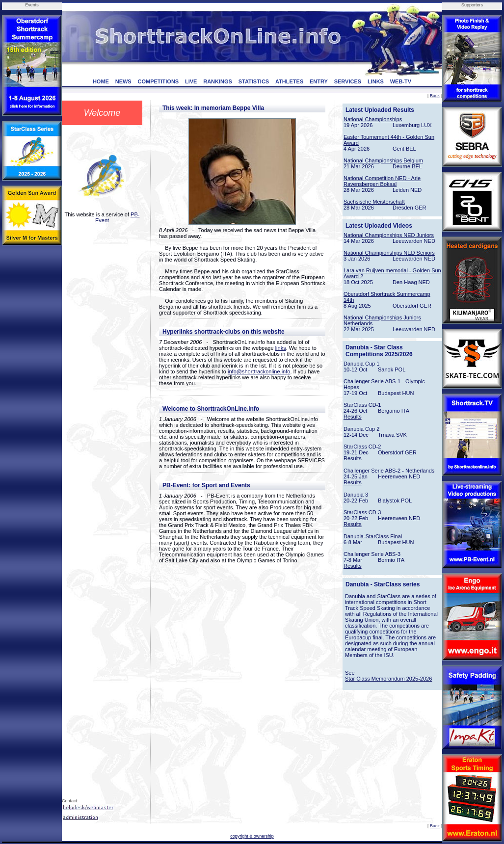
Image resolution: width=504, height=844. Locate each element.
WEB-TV (401, 81)
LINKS (376, 81)
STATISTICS (254, 81)
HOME (101, 81)
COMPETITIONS (158, 81)
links (281, 348)
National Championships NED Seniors (389, 253)
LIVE (191, 81)
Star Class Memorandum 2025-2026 (388, 679)
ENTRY (319, 81)
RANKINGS (218, 81)
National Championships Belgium (383, 160)
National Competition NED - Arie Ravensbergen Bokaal (382, 181)
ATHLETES (289, 81)
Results (353, 417)
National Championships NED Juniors (389, 235)
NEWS (123, 81)
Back (435, 96)
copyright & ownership (252, 836)
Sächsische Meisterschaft (374, 202)
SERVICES (348, 81)
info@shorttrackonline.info (259, 371)
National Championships (373, 119)
